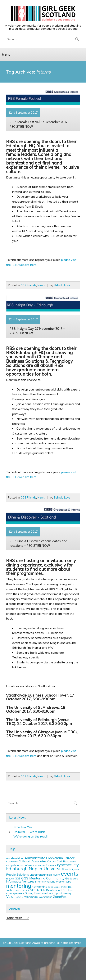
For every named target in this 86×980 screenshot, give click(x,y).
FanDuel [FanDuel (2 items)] (10, 879)
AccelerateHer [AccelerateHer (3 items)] (15, 858)
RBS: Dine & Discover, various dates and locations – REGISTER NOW (38, 543)
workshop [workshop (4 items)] (31, 897)
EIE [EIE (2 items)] (66, 869)
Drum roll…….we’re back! (29, 832)
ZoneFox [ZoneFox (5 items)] (60, 896)
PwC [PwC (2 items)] (63, 887)
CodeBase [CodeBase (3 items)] (63, 861)
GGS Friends (28, 285)
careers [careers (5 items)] (12, 861)
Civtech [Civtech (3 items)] (52, 861)
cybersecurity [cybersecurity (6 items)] (68, 865)
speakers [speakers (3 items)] (19, 893)
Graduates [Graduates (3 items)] (72, 878)
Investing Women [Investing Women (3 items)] (55, 882)
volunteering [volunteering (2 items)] (65, 893)
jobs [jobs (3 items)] (69, 882)
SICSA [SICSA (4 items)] (34, 890)
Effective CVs (23, 827)
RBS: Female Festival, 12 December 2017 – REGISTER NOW (40, 124)
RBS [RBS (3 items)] (69, 887)
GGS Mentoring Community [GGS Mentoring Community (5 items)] (43, 878)
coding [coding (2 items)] (73, 862)
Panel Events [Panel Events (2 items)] (54, 887)
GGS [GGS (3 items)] (18, 878)
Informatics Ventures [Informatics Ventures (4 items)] (20, 881)
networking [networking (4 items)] (40, 887)
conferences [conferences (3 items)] (30, 865)
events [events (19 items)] (70, 874)
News (41, 285)
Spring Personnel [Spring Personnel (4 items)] (36, 893)
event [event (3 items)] (57, 875)
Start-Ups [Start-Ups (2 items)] (54, 893)
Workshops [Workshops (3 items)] (45, 897)
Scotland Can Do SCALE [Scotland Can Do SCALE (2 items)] (18, 890)
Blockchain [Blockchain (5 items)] (54, 858)
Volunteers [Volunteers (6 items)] (15, 896)
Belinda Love (62, 285)
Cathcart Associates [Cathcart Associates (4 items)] (32, 861)
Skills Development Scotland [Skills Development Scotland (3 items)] (57, 890)
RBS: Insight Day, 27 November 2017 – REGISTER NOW (37, 331)
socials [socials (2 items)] (9, 893)
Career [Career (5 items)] (69, 858)
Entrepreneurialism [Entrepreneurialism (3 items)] (41, 875)
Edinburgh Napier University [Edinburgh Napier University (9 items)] (35, 869)
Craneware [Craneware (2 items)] (51, 865)
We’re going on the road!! (30, 836)
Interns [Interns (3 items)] (39, 882)
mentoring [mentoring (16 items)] (19, 886)
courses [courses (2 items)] (42, 865)
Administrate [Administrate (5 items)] (35, 858)
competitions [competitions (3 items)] (14, 865)
